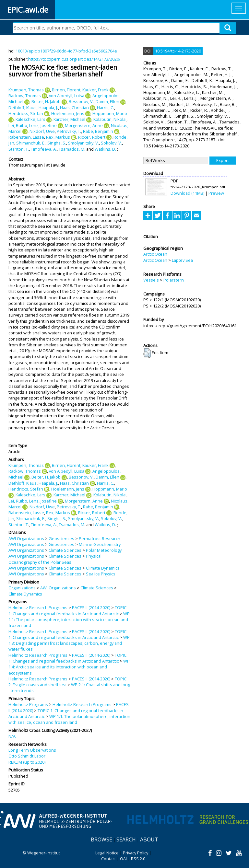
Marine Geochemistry (100, 544)
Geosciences (61, 538)
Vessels (151, 280)
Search (126, 839)
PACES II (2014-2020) (91, 608)
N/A (12, 736)
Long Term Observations (32, 750)
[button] (147, 353)
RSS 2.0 (138, 859)
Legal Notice (107, 853)
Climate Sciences (65, 550)
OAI (123, 859)
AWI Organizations (26, 538)
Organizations (22, 588)
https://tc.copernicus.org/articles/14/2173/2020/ (74, 59)
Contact (108, 859)
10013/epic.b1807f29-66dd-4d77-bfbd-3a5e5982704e (66, 51)
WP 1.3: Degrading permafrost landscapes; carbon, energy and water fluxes (69, 643)
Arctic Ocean (155, 254)
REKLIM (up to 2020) (27, 762)
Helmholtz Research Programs (38, 608)
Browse (101, 839)
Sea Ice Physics (101, 574)
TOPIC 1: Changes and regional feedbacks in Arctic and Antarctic (67, 610)
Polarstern (174, 280)
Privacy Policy (136, 853)
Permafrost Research (100, 538)
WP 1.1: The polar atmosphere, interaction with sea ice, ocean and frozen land (69, 620)
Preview (216, 193)
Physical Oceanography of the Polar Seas (55, 559)
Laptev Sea (182, 260)
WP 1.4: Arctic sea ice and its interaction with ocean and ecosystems (69, 667)
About (149, 839)
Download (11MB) (187, 193)
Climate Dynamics (103, 568)
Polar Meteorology (104, 550)
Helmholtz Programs (28, 704)
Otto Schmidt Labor (27, 756)
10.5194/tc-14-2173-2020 (178, 51)
